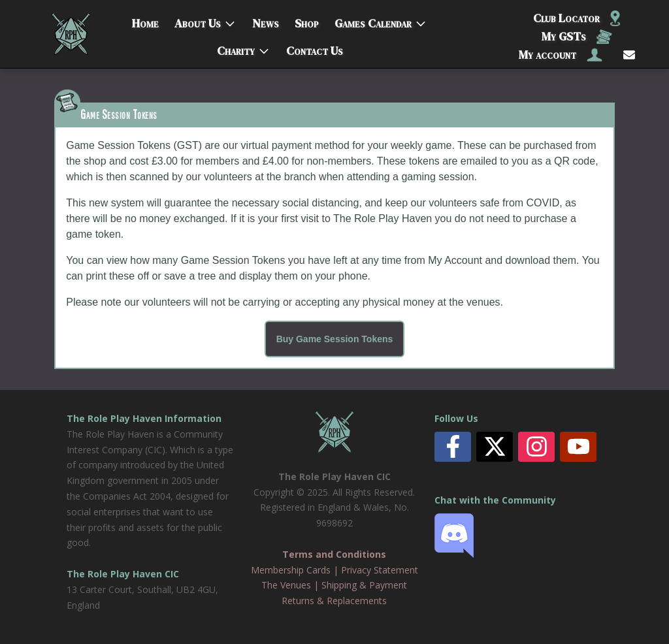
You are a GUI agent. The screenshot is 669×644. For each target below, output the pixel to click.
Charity (236, 48)
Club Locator (577, 18)
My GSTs (577, 36)
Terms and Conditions (334, 554)
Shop (307, 21)
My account (561, 55)
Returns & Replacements (334, 601)
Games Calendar (373, 21)
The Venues (286, 585)
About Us (198, 21)
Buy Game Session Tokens (335, 339)
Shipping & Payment (364, 585)
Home (145, 21)
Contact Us (315, 48)
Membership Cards (291, 570)
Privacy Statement (380, 570)
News (266, 21)
